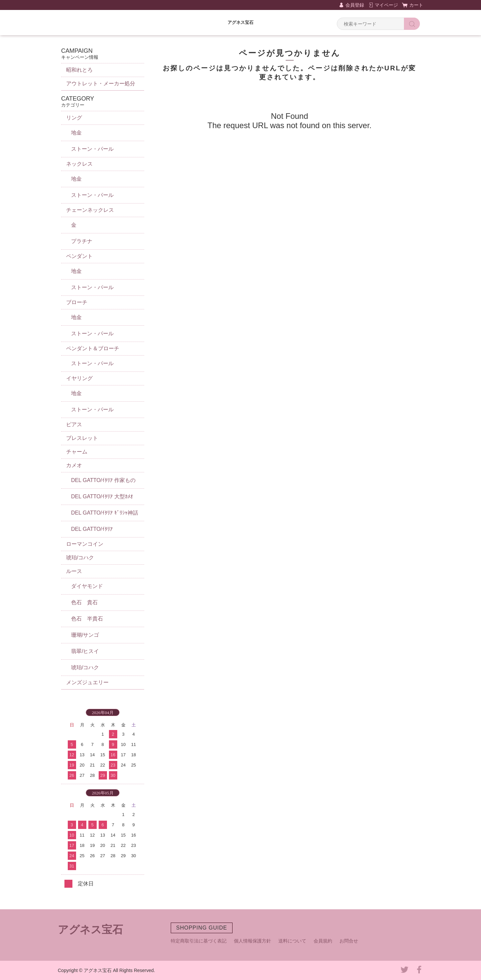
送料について (292, 941)
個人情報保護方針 (252, 941)
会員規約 (323, 941)
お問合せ (349, 941)
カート (416, 5)
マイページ (386, 5)
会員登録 (355, 5)
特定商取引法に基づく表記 (199, 941)
